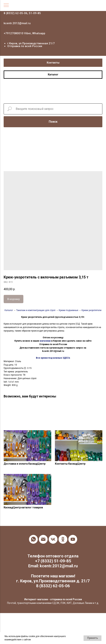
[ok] (63, 539)
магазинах (45, 341)
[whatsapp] (33, 539)
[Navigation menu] (6, 5)
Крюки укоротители (91, 310)
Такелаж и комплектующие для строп (36, 310)
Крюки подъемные (69, 310)
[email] (43, 539)
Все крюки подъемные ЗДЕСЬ (53, 358)
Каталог (9, 310)
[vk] (53, 539)
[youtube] (73, 539)
